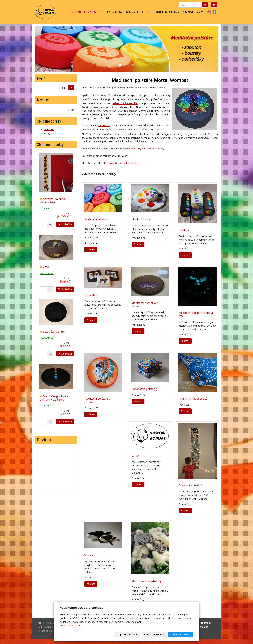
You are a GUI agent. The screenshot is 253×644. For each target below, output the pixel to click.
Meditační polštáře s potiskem (97, 400)
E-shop (104, 12)
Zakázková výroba (128, 12)
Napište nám (194, 12)
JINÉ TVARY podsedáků (193, 399)
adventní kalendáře (125, 103)
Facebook (214, 12)
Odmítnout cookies (154, 635)
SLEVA (135, 456)
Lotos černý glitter (54, 332)
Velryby (89, 555)
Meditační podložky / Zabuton (145, 304)
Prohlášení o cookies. (71, 626)
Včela (46, 267)
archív (71, 110)
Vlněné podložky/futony (146, 581)
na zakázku (104, 125)
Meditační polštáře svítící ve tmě (196, 314)
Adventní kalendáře (191, 485)
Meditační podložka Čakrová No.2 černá (54, 398)
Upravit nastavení (128, 635)
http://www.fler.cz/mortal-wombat (121, 163)
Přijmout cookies (181, 635)
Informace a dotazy (163, 12)
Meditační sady (141, 219)
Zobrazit (91, 249)
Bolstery (184, 230)
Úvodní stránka (83, 12)
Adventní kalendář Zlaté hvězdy (53, 200)
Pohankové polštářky (144, 389)
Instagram (209, 12)
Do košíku (65, 224)
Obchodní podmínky (131, 149)
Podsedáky (91, 295)
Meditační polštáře (96, 219)
